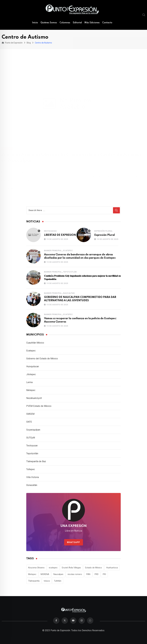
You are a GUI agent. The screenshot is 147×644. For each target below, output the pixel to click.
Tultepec (31, 469)
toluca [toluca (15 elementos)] (47, 581)
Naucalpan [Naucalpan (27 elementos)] (58, 574)
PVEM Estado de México (39, 406)
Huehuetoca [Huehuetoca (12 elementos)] (112, 568)
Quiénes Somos (49, 23)
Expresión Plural (103, 231)
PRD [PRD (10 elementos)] (97, 574)
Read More (13, 185)
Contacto (107, 23)
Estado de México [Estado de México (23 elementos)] (94, 568)
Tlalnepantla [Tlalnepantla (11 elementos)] (34, 581)
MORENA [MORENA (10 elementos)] (45, 574)
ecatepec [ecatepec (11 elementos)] (53, 568)
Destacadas (50, 231)
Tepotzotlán (70, 272)
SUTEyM (31, 438)
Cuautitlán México (35, 343)
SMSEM (30, 414)
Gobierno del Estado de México (42, 359)
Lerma (29, 382)
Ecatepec (68, 251)
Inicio (35, 23)
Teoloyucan (32, 446)
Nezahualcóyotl (34, 398)
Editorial (77, 23)
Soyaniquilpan (33, 430)
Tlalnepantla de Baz (36, 461)
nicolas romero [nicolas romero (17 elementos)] (75, 574)
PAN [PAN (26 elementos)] (88, 574)
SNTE (29, 422)
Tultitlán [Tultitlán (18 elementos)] (58, 581)
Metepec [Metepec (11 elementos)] (32, 574)
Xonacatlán (32, 485)
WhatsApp (74, 542)
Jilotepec (31, 374)
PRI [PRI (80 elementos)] (104, 574)
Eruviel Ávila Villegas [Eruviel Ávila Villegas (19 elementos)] (71, 568)
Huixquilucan (33, 366)
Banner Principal (53, 251)
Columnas (65, 23)
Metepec (31, 390)
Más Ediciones (92, 23)
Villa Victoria (33, 477)
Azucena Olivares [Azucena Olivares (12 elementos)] (36, 568)
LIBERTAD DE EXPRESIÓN (60, 235)
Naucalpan (69, 293)
